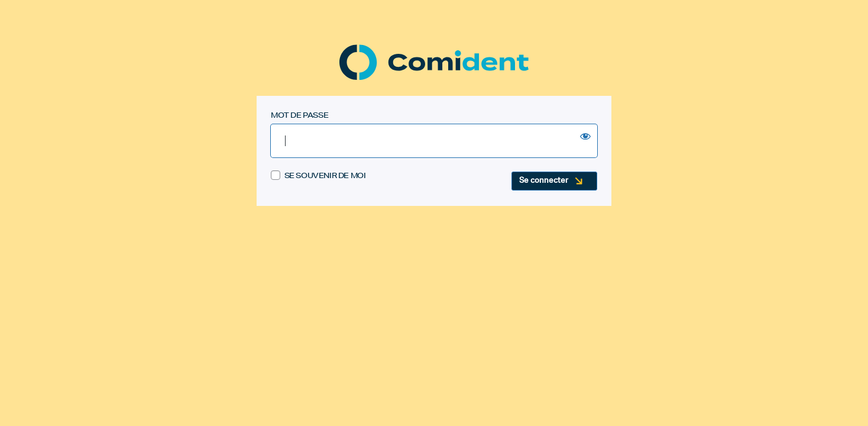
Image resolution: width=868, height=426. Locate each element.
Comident (434, 62)
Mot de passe (299, 115)
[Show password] (585, 136)
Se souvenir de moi (318, 176)
